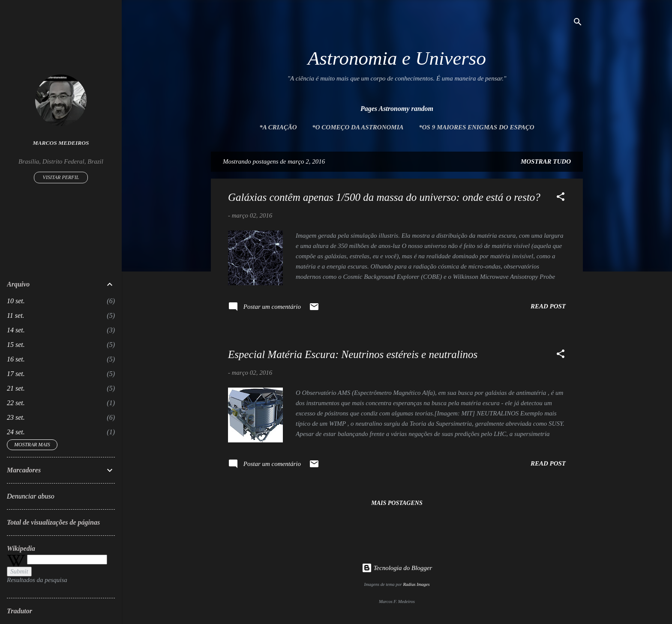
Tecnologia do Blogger (397, 568)
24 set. (16, 432)
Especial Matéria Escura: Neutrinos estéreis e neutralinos (353, 354)
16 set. (16, 359)
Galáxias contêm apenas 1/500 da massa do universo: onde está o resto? (384, 197)
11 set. (16, 315)
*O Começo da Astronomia (358, 127)
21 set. (16, 388)
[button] (561, 198)
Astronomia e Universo (397, 58)
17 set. (16, 374)
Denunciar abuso (31, 496)
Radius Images (416, 584)
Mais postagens (397, 503)
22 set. (16, 403)
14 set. (16, 330)
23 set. (16, 417)
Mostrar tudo (546, 161)
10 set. (16, 301)
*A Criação (278, 127)
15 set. (16, 345)
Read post (548, 306)
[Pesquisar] (578, 23)
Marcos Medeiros (61, 143)
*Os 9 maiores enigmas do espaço (476, 127)
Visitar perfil (61, 177)
